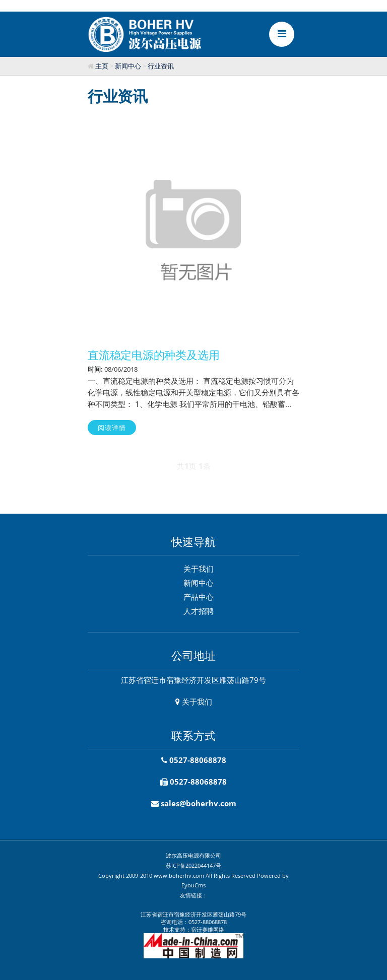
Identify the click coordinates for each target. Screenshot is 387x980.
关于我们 (199, 569)
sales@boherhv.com (199, 803)
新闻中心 (128, 66)
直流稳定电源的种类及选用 (153, 355)
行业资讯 (161, 66)
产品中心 (199, 597)
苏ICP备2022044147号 (193, 865)
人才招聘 (199, 611)
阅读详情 (112, 428)
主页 (102, 66)
